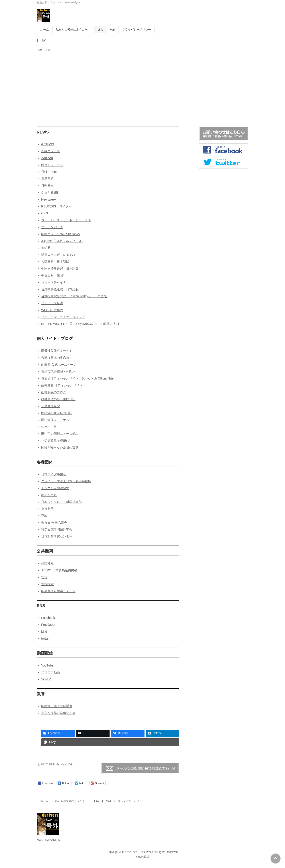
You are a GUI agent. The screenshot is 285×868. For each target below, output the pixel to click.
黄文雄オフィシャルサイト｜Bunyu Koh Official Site (77, 378)
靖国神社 (47, 563)
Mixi (44, 632)
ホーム (44, 801)
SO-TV (46, 679)
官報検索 (47, 584)
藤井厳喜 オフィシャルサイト (62, 385)
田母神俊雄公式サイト (57, 351)
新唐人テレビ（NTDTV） (59, 255)
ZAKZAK (47, 158)
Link (97, 801)
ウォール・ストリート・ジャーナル (66, 220)
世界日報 (47, 179)
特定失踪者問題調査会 (57, 529)
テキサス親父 (51, 406)
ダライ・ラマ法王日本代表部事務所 (66, 481)
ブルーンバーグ (52, 227)
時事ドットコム (52, 165)
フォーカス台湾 (52, 303)
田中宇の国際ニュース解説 (60, 434)
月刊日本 (47, 186)
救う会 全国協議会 (54, 523)
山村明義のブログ (54, 392)
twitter (45, 638)
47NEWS (48, 144)
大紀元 (46, 248)
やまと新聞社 (51, 193)
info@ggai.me (52, 840)
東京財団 (47, 509)
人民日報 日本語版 (55, 262)
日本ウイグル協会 (54, 474)
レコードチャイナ (54, 282)
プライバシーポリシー (131, 801)
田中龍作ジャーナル (55, 420)
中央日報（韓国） (54, 275)
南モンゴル (49, 495)
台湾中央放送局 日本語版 (60, 289)
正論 (44, 516)
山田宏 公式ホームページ (59, 365)
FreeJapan (49, 625)
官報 (44, 577)
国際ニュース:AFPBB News (60, 234)
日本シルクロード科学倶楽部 (61, 502)
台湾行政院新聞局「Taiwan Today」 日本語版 (74, 296)
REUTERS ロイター (56, 206)
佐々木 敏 (49, 427)
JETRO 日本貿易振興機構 (59, 570)
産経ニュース (51, 151)
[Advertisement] (142, 86)
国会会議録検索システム (58, 591)
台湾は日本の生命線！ (57, 358)
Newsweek (49, 199)
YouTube (47, 665)
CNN (45, 213)
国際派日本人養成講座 (57, 706)
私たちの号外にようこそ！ (71, 801)
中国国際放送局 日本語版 (60, 269)
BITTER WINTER (54, 324)
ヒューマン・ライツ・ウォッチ (63, 317)
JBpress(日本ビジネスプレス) (62, 241)
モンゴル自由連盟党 (55, 488)
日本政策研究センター (57, 536)
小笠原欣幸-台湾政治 (56, 441)
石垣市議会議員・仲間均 (58, 371)
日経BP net (49, 172)
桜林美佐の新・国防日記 (58, 399)
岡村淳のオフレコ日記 (57, 413)
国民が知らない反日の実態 (60, 447)
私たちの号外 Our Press (137, 852)
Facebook (48, 618)
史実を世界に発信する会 (58, 713)
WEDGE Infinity (52, 310)
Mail (108, 801)
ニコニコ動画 (51, 672)
